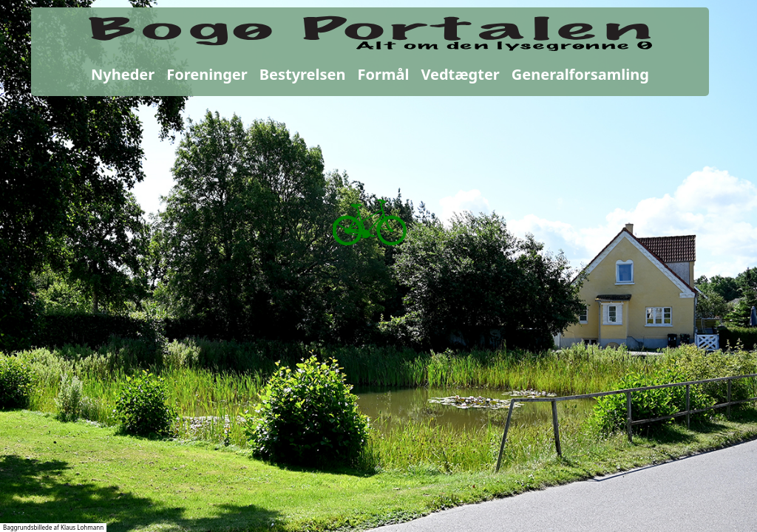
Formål (384, 74)
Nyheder (123, 74)
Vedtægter (460, 74)
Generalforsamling (580, 74)
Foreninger (207, 74)
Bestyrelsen (303, 74)
